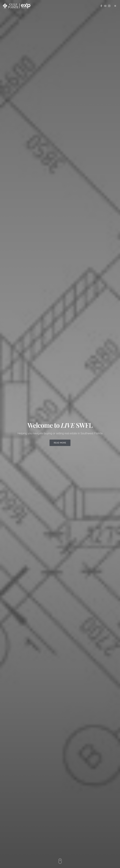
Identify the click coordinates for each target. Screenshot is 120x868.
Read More (60, 443)
